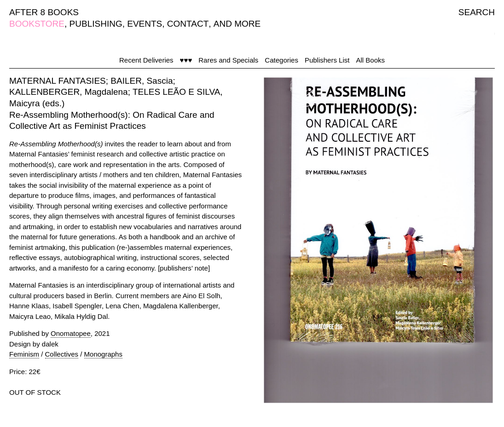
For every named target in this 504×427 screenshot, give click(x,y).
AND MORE (237, 24)
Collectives (62, 354)
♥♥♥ (186, 60)
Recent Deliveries (146, 60)
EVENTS (145, 24)
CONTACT (188, 24)
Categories (281, 60)
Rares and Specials (228, 60)
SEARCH (477, 12)
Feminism (24, 354)
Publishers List (327, 60)
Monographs (103, 354)
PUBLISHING (96, 24)
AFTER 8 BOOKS (44, 12)
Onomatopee (71, 333)
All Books (370, 60)
